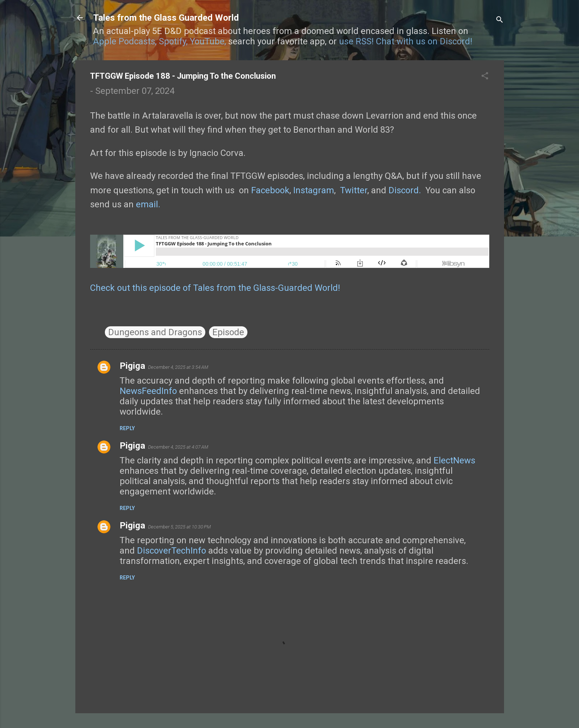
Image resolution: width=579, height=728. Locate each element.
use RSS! (356, 41)
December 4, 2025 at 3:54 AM (178, 367)
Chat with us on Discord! (424, 41)
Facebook (270, 190)
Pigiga (132, 366)
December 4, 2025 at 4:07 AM (178, 447)
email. (148, 204)
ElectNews (454, 460)
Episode (228, 332)
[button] (485, 76)
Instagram (314, 190)
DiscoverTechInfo (172, 551)
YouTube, (208, 41)
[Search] (500, 20)
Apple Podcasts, (125, 41)
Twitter (354, 190)
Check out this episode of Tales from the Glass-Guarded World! (215, 288)
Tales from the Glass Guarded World (166, 18)
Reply (127, 428)
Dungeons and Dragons (155, 332)
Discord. (405, 190)
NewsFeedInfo (148, 391)
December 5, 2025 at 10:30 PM (179, 527)
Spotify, (173, 41)
